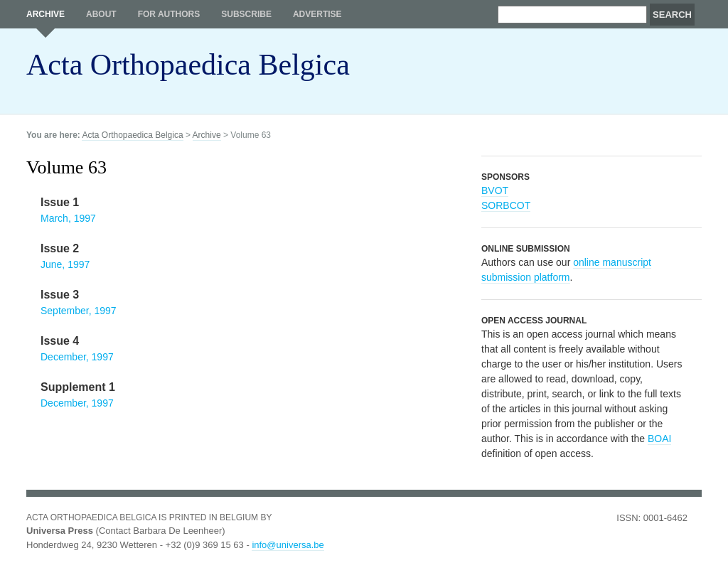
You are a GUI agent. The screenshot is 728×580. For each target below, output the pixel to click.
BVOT (495, 190)
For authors (169, 14)
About (101, 14)
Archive (45, 14)
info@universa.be (288, 545)
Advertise (317, 14)
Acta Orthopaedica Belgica (188, 65)
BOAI (659, 439)
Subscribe (246, 14)
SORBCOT (506, 205)
